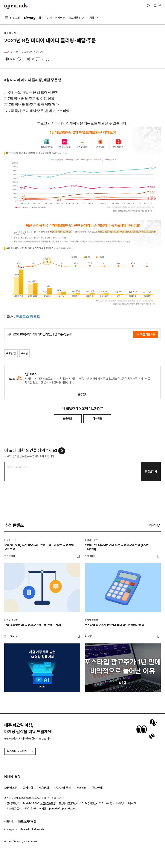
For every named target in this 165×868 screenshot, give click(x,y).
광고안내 (97, 788)
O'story (30, 18)
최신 (41, 18)
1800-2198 (30, 809)
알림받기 (82, 394)
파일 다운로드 (146, 335)
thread (25, 829)
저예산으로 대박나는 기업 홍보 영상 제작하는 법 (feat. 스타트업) (117, 547)
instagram (11, 829)
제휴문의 (44, 788)
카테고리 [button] (12, 18)
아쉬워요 (97, 419)
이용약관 (9, 822)
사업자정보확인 (48, 803)
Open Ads (16, 6)
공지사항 (28, 788)
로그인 (157, 6)
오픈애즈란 (11, 788)
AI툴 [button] (92, 18)
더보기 (155, 525)
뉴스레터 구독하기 (20, 751)
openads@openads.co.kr (63, 809)
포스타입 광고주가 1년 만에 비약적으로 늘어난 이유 (114, 625)
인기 (49, 18)
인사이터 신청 (63, 788)
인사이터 (60, 18)
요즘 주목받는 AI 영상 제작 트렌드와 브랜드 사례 (33, 625)
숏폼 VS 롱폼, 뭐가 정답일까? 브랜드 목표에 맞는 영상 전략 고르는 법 (39, 547)
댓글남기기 (151, 472)
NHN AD (12, 777)
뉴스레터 (81, 788)
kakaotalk (38, 829)
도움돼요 (68, 419)
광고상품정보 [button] (76, 18)
